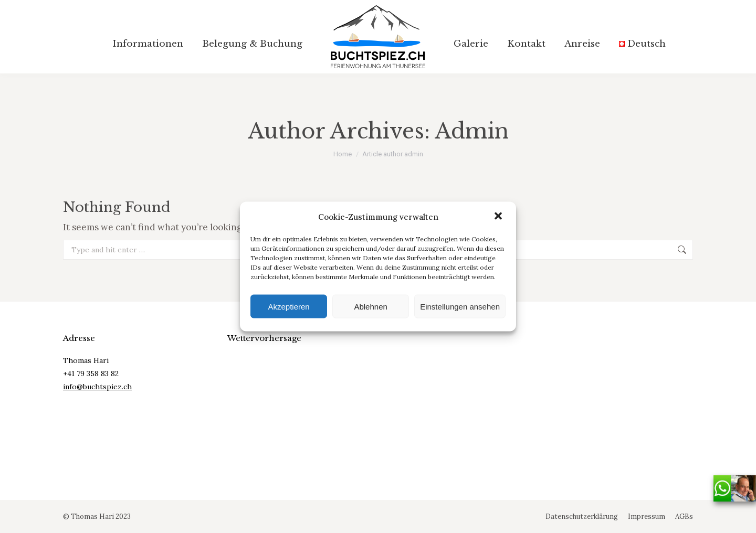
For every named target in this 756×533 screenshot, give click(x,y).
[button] (499, 217)
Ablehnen (370, 306)
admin (472, 131)
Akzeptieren (288, 306)
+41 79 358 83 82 (91, 374)
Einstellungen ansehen (460, 306)
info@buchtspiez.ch (97, 387)
